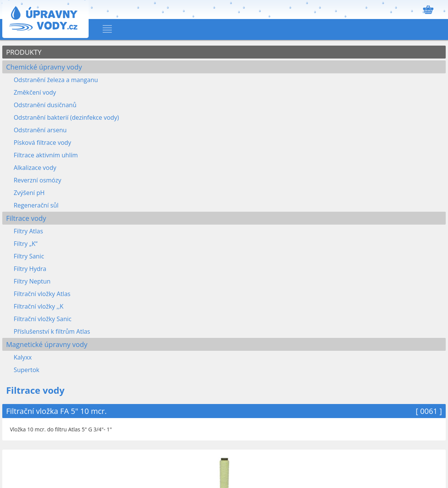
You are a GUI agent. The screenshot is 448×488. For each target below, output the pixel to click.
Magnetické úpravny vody (47, 344)
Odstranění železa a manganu (56, 80)
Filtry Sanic (29, 256)
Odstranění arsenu (40, 130)
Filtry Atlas (28, 231)
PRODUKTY (24, 52)
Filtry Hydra (30, 269)
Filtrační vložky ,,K (39, 306)
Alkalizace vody (35, 168)
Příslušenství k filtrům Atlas (52, 331)
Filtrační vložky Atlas (42, 294)
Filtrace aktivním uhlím (46, 155)
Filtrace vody (26, 218)
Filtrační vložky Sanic (43, 319)
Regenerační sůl (36, 205)
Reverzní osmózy (37, 180)
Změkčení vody (35, 92)
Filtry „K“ (26, 244)
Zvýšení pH (29, 193)
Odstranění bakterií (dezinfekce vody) (66, 117)
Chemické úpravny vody (44, 67)
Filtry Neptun (32, 281)
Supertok (27, 370)
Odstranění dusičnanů (45, 105)
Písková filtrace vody (42, 143)
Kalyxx (23, 357)
